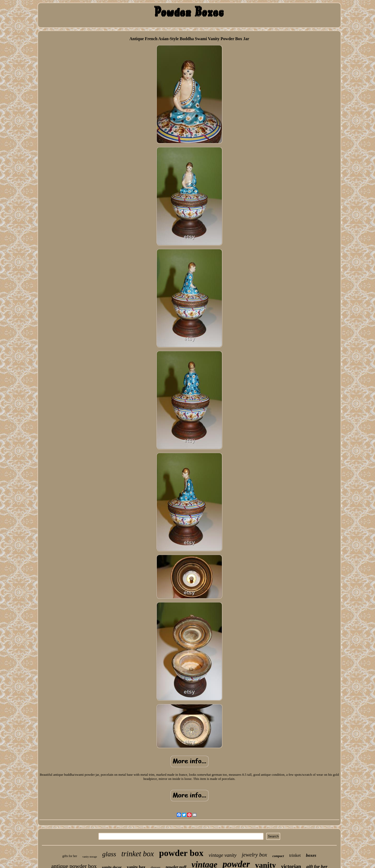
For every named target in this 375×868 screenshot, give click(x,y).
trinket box (138, 854)
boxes (311, 855)
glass (109, 854)
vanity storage (90, 857)
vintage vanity (223, 855)
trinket (295, 855)
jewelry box (254, 855)
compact (278, 856)
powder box (181, 853)
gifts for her (70, 856)
